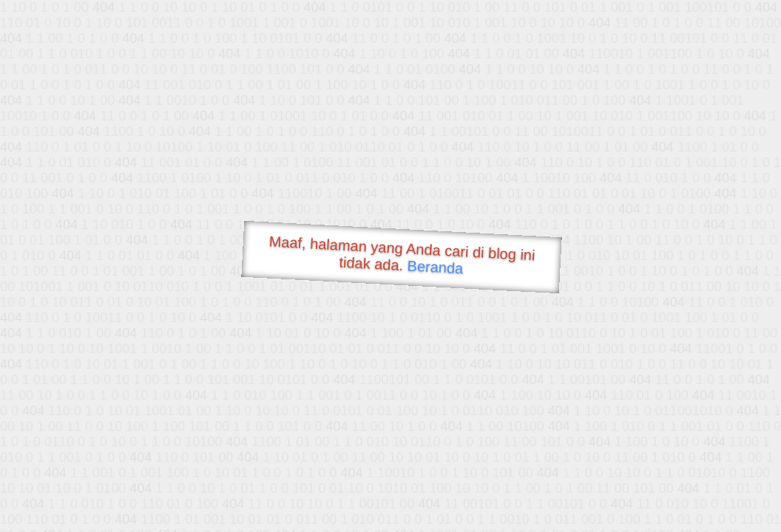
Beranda (435, 267)
